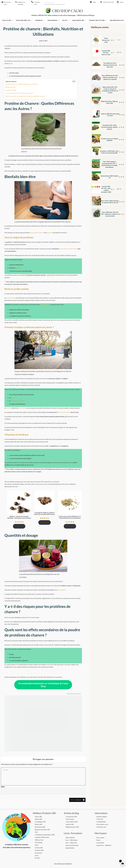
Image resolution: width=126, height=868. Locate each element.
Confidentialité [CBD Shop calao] (101, 822)
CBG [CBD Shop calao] (36, 832)
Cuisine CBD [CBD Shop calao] (39, 848)
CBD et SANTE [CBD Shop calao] (70, 838)
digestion (18, 268)
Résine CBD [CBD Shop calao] (38, 824)
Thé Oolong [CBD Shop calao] (38, 842)
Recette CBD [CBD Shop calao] (70, 824)
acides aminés (11, 298)
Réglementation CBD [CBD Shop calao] (72, 827)
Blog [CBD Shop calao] (94, 2)
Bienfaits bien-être (11, 87)
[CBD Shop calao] (2, 2)
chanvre (9, 408)
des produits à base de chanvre (68, 249)
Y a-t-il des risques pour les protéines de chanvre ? (19, 93)
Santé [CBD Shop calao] (37, 845)
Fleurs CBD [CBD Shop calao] (38, 817)
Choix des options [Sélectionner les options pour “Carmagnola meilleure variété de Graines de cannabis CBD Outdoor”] (44, 522)
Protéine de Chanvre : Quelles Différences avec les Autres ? (22, 84)
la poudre (50, 233)
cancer (13, 398)
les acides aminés (45, 305)
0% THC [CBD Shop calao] (37, 858)
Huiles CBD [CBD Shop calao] (38, 819)
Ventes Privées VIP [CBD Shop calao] (108, 2)
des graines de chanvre (37, 233)
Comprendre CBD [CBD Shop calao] (71, 817)
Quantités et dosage (11, 90)
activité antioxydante (64, 412)
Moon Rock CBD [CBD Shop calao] (40, 827)
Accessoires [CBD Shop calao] (38, 853)
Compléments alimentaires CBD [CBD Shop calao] (45, 835)
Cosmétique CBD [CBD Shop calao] (40, 822)
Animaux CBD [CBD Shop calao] (39, 850)
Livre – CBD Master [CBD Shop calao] (72, 840)
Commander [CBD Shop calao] (100, 843)
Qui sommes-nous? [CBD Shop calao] (102, 824)
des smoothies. (62, 590)
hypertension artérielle (17, 401)
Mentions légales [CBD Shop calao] (102, 817)
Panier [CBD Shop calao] (122, 2)
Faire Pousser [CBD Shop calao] (70, 819)
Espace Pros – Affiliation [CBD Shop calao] (104, 845)
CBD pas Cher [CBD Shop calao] (39, 840)
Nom (3, 787)
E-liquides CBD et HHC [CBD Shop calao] (42, 837)
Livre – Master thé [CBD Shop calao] (71, 843)
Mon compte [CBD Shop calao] (100, 838)
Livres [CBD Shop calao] (37, 855)
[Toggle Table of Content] (73, 81)
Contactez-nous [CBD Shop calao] (101, 827)
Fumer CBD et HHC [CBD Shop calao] (72, 822)
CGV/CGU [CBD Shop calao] (100, 819)
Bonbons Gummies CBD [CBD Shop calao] (42, 830)
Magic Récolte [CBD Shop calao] (70, 848)
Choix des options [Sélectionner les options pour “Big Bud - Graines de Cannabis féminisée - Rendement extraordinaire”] (18, 526)
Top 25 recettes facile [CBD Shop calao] (72, 845)
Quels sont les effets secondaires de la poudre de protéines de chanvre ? (25, 96)
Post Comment (76, 800)
